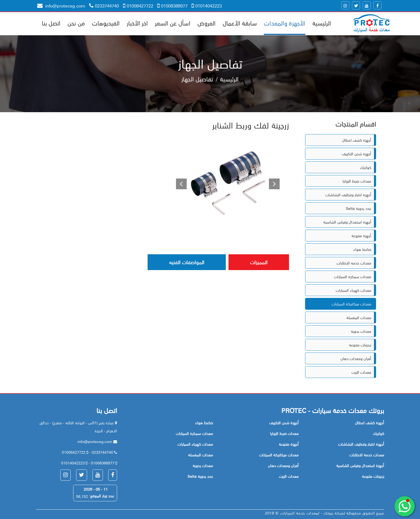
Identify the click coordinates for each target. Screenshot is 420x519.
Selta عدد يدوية (359, 208)
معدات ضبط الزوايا (357, 181)
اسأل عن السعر (173, 23)
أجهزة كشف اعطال (357, 140)
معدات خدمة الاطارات (354, 263)
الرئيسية (322, 23)
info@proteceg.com (61, 6)
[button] (179, 183)
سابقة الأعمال (240, 23)
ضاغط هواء (362, 249)
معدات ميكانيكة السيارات (351, 304)
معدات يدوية (361, 331)
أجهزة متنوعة (361, 236)
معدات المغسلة (359, 317)
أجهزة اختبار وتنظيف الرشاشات (348, 195)
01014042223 (207, 6)
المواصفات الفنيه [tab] (187, 262)
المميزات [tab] (259, 262)
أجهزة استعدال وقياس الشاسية (347, 222)
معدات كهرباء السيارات (353, 290)
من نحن (76, 23)
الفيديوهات (106, 23)
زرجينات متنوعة (360, 345)
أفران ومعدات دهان (356, 358)
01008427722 (138, 6)
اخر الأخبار (137, 23)
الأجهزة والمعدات (285, 23)
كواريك (366, 167)
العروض (207, 23)
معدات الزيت (361, 372)
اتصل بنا (51, 23)
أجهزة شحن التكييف (357, 154)
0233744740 (104, 6)
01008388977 (172, 6)
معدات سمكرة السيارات (353, 276)
